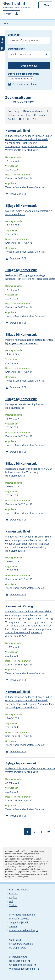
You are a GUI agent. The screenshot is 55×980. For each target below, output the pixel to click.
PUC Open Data (18, 948)
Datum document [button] (18, 115)
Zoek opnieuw (29, 66)
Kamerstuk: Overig (19, 606)
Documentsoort (17, 49)
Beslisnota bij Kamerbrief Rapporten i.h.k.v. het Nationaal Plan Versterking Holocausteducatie (29, 472)
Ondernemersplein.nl (21, 965)
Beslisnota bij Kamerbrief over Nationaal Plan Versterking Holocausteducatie (30, 770)
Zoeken (13, 905)
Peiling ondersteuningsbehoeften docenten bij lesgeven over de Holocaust (29, 342)
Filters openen (2, 108)
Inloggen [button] (8, 13)
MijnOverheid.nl (18, 957)
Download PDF (18, 194)
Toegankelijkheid (19, 923)
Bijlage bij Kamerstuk (21, 206)
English (13, 897)
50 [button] (35, 119)
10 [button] (20, 119)
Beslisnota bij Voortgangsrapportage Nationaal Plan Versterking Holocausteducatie (30, 277)
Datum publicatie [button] (33, 111)
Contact (13, 894)
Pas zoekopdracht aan (25, 84)
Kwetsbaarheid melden (22, 930)
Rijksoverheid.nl (18, 961)
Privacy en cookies (19, 919)
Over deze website (19, 890)
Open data (15, 940)
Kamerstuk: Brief (18, 131)
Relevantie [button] (40, 115)
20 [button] (27, 119)
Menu (47, 5)
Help (12, 901)
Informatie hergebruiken (23, 915)
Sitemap (14, 927)
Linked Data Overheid (21, 944)
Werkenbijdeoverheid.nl (22, 969)
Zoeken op (14, 35)
